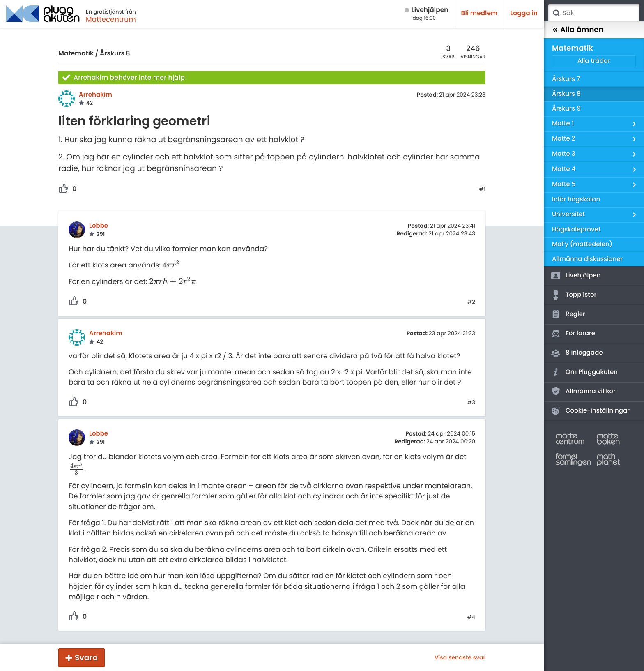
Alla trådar (594, 61)
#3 (471, 403)
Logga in (524, 13)
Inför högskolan (576, 199)
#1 (482, 189)
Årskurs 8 (115, 54)
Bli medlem (480, 13)
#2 (471, 302)
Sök (556, 13)
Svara (86, 658)
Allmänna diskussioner (587, 259)
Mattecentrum (111, 19)
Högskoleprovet (576, 229)
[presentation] (173, 265)
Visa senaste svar (460, 657)
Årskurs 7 (566, 79)
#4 (471, 617)
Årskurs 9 (566, 109)
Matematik (76, 54)
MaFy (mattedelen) (582, 244)
